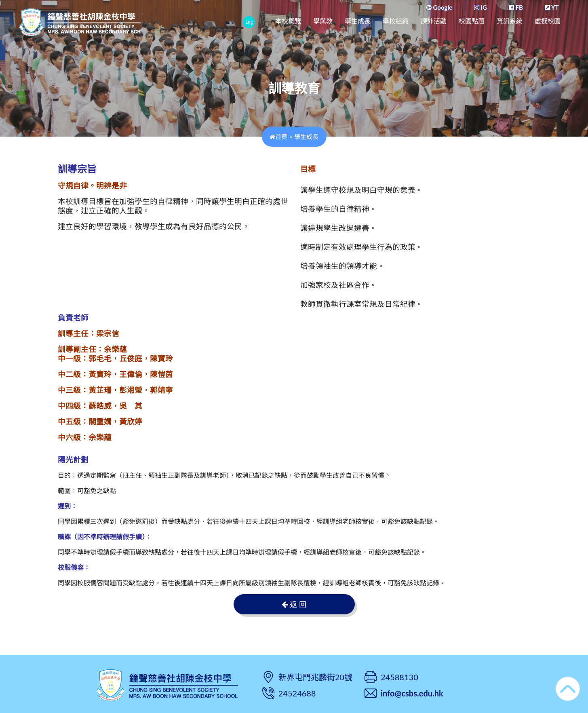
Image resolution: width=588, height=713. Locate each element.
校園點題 (472, 21)
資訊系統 (510, 21)
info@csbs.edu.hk (412, 693)
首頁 (278, 137)
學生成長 (358, 21)
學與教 (323, 21)
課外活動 (434, 21)
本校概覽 (288, 21)
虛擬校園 (548, 21)
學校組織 (396, 21)
